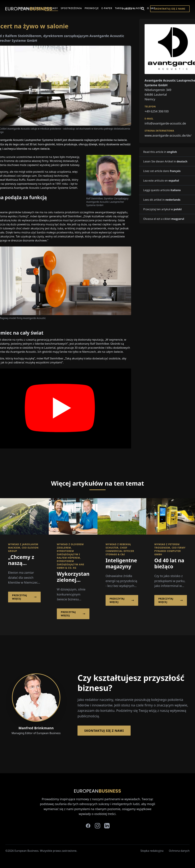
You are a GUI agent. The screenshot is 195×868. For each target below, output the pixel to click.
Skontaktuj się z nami (170, 9)
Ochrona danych (179, 851)
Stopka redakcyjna (152, 851)
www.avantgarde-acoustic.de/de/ (168, 135)
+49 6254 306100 (157, 111)
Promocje (92, 8)
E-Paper (107, 8)
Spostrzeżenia (71, 8)
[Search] (143, 9)
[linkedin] (107, 826)
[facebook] (88, 826)
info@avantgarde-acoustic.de (165, 123)
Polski (129, 9)
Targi (119, 8)
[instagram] (97, 826)
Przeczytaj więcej (24, 597)
